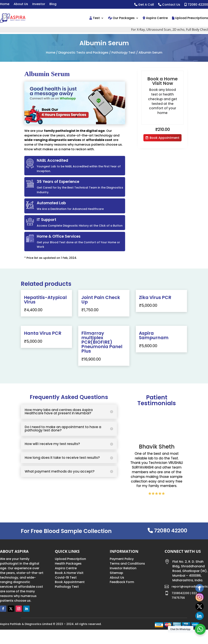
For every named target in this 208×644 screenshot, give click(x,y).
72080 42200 (196, 5)
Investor (39, 4)
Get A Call (144, 5)
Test (95, 18)
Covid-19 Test (66, 578)
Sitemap (116, 573)
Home (5, 4)
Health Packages (68, 564)
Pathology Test (123, 53)
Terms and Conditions (127, 564)
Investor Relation (123, 568)
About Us (21, 4)
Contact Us (169, 5)
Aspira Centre (155, 18)
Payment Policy (122, 559)
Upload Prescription (70, 559)
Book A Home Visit (69, 573)
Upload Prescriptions (190, 18)
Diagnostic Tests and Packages (83, 53)
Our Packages (121, 18)
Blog (53, 4)
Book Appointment (165, 138)
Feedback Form (122, 582)
